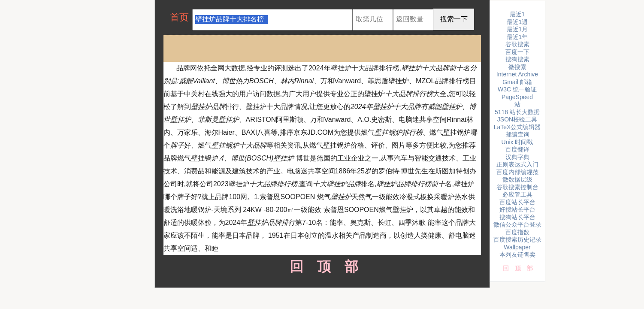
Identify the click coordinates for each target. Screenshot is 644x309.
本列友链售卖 (517, 254)
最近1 (517, 14)
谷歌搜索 (517, 44)
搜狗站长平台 (517, 217)
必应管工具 (517, 194)
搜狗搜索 (517, 59)
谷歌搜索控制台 (517, 187)
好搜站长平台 (517, 209)
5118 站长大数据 (517, 112)
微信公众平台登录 (517, 224)
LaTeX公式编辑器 (517, 127)
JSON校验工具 (517, 119)
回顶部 (322, 267)
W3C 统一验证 (517, 89)
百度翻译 (517, 149)
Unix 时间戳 (517, 142)
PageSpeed (517, 97)
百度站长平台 (517, 202)
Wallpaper (517, 247)
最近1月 (517, 29)
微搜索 (517, 67)
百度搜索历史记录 (517, 239)
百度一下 (517, 52)
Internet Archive (517, 74)
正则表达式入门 (517, 164)
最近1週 (517, 22)
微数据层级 (517, 179)
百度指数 (517, 232)
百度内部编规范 (517, 172)
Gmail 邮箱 (517, 82)
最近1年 (517, 37)
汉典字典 (517, 157)
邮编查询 (517, 134)
